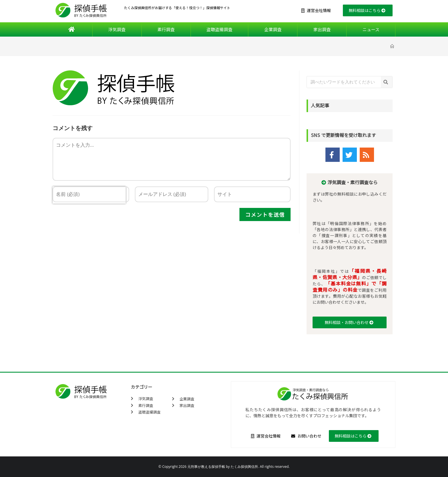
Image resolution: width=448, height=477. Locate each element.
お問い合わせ (306, 436)
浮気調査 (117, 29)
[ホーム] (393, 46)
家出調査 (322, 29)
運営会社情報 (316, 10)
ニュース (371, 29)
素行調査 (166, 29)
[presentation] (89, 216)
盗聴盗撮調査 (219, 29)
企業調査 (273, 29)
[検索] (387, 82)
